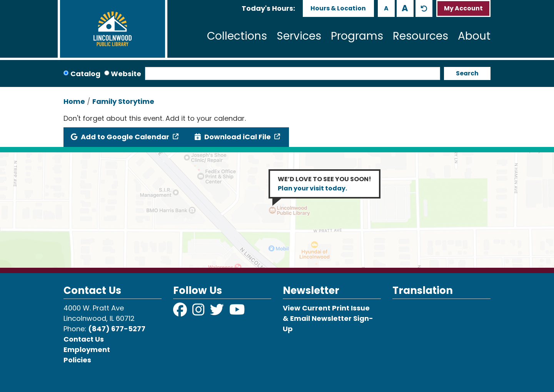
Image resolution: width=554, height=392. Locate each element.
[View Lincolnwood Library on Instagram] (199, 312)
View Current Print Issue (326, 308)
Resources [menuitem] (421, 36)
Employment (87, 349)
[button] (268, 8)
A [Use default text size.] (424, 8)
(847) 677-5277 (117, 329)
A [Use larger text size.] (405, 8)
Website (126, 74)
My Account (463, 8)
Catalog (85, 74)
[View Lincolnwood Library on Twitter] (218, 312)
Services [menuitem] (299, 36)
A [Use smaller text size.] (386, 8)
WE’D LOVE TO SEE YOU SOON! (325, 184)
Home (74, 101)
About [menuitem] (474, 36)
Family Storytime (123, 101)
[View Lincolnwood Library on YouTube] (237, 312)
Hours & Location (338, 8)
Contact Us (84, 339)
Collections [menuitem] (237, 36)
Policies (77, 360)
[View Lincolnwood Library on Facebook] (181, 312)
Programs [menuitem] (357, 36)
